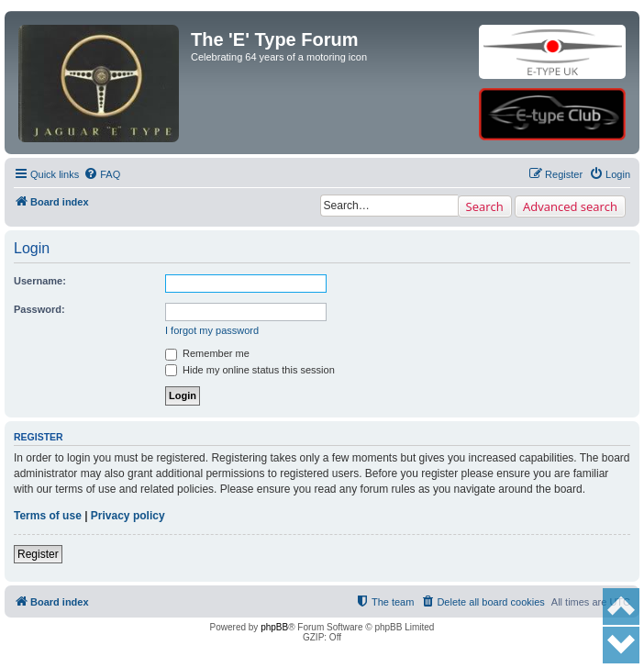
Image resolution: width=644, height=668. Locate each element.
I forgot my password (212, 330)
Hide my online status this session (250, 370)
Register (38, 554)
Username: (40, 281)
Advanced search (570, 206)
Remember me (207, 353)
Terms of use (48, 516)
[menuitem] (102, 174)
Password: (39, 309)
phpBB (274, 627)
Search (485, 206)
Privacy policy (128, 516)
